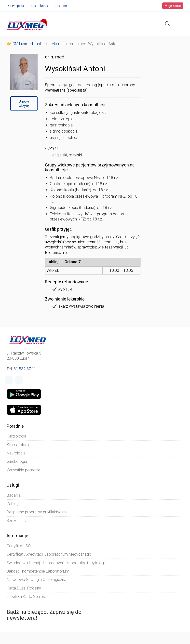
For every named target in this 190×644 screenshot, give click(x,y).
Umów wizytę (24, 104)
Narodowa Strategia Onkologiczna (36, 580)
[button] (181, 24)
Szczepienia (17, 521)
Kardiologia (16, 436)
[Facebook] (9, 380)
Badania (14, 495)
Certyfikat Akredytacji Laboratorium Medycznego (49, 554)
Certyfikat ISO (19, 546)
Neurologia (16, 453)
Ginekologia (17, 461)
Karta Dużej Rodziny (24, 588)
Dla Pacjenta (15, 6)
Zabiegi (13, 504)
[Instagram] (19, 380)
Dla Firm (61, 6)
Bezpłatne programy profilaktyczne (37, 512)
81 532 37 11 (25, 369)
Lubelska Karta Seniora (27, 596)
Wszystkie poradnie (23, 470)
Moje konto (173, 6)
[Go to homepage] (28, 24)
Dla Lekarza (40, 6)
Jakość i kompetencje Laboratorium (38, 571)
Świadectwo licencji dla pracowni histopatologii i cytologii (56, 563)
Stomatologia (19, 445)
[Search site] (168, 24)
